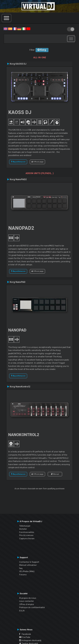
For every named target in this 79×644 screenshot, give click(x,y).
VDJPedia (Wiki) (27, 571)
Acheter (23, 529)
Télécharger (25, 526)
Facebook (25, 634)
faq (21, 568)
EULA (22, 611)
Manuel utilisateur (28, 565)
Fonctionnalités (27, 532)
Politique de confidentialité (32, 607)
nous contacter (26, 601)
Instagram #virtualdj (30, 640)
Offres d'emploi (27, 604)
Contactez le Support (29, 562)
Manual (55, 474)
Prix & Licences (26, 535)
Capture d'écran (27, 539)
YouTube (25, 637)
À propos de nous (28, 598)
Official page (37, 162)
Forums (23, 575)
